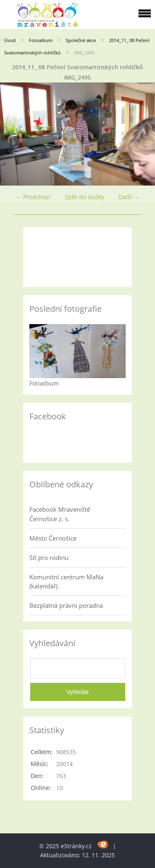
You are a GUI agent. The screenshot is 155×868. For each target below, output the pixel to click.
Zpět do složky (85, 197)
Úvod (10, 40)
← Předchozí (33, 197)
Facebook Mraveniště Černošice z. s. (60, 514)
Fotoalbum (41, 40)
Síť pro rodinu (49, 557)
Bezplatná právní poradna (66, 605)
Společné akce (81, 40)
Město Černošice (53, 538)
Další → (129, 197)
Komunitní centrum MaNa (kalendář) (66, 581)
